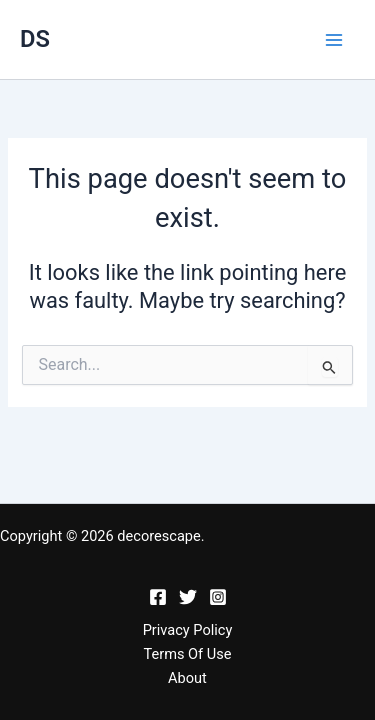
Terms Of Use (187, 654)
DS (35, 39)
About (187, 678)
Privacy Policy (188, 630)
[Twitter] (188, 597)
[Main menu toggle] (334, 40)
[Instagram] (218, 597)
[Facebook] (158, 597)
